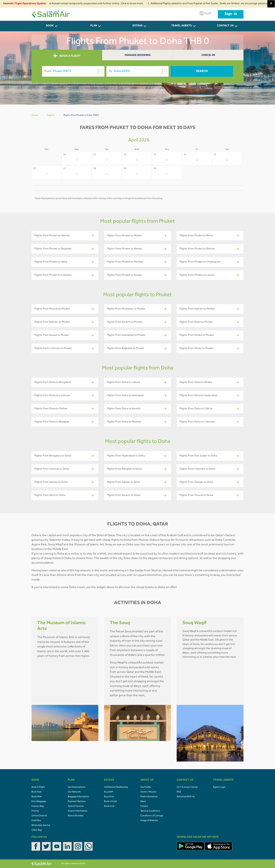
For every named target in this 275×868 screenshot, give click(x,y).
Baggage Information (78, 797)
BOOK (50, 26)
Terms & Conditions (150, 811)
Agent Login (219, 787)
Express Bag (38, 806)
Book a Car (109, 806)
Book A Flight (38, 787)
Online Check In (39, 816)
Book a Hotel (110, 802)
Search (202, 71)
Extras (137, 26)
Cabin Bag (37, 830)
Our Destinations (77, 787)
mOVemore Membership (116, 787)
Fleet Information (149, 797)
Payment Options (77, 802)
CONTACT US (225, 26)
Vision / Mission (148, 792)
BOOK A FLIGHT (67, 56)
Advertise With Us (186, 797)
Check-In (208, 55)
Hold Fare (36, 821)
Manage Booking (138, 55)
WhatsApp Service (41, 825)
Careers (144, 806)
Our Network (74, 792)
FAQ (179, 792)
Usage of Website (149, 821)
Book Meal (37, 797)
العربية (205, 13)
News (143, 802)
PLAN (94, 26)
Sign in (231, 14)
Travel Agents (181, 26)
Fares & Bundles (76, 816)
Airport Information (78, 811)
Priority (35, 811)
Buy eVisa (109, 797)
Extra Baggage (39, 802)
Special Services (76, 806)
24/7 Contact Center (187, 787)
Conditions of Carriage (152, 816)
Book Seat (37, 792)
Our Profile (146, 787)
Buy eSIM (109, 792)
